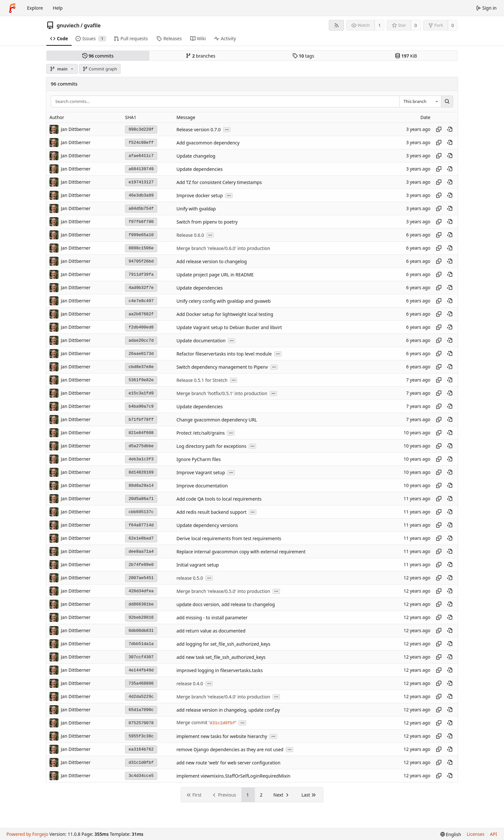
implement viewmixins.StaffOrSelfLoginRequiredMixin (233, 776)
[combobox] (420, 102)
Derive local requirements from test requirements (229, 538)
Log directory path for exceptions (211, 446)
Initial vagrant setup (198, 565)
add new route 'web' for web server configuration (229, 763)
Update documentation (201, 341)
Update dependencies (200, 169)
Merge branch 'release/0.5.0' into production (223, 591)
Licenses (476, 834)
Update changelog (196, 156)
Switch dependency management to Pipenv (222, 367)
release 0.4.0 (190, 683)
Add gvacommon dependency (208, 143)
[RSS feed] (336, 25)
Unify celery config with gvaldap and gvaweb (224, 301)
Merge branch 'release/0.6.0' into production (223, 248)
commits (98, 56)
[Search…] (447, 102)
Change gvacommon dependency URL (217, 420)
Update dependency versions (207, 525)
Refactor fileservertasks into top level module (224, 354)
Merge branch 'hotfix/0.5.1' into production (222, 393)
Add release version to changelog (212, 261)
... (227, 129)
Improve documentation (202, 486)
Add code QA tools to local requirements (219, 499)
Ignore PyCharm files (199, 459)
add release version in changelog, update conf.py (228, 710)
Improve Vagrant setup (201, 472)
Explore (35, 8)
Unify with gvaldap (196, 209)
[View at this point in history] (450, 129)
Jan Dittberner (76, 129)
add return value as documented (211, 631)
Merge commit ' (193, 722)
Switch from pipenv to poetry (207, 222)
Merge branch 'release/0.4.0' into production (223, 697)
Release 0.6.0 (190, 235)
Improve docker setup (200, 195)
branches (201, 56)
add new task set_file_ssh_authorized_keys (221, 657)
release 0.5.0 (190, 578)
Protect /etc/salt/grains (201, 433)
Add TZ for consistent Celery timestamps (219, 182)
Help (58, 8)
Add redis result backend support (212, 512)
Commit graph (100, 69)
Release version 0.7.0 (199, 129)
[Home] (12, 8)
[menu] (451, 834)
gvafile (92, 25)
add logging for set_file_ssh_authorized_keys (223, 644)
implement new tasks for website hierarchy (222, 736)
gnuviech (68, 25)
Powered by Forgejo (27, 834)
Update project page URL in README (215, 275)
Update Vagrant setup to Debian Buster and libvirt (229, 327)
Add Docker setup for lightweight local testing (225, 314)
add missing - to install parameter (212, 618)
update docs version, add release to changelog (226, 604)
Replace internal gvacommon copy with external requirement (241, 552)
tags (303, 56)
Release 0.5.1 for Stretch (202, 380)
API (493, 834)
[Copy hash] (439, 129)
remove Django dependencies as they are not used (230, 749)
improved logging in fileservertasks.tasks (220, 670)
